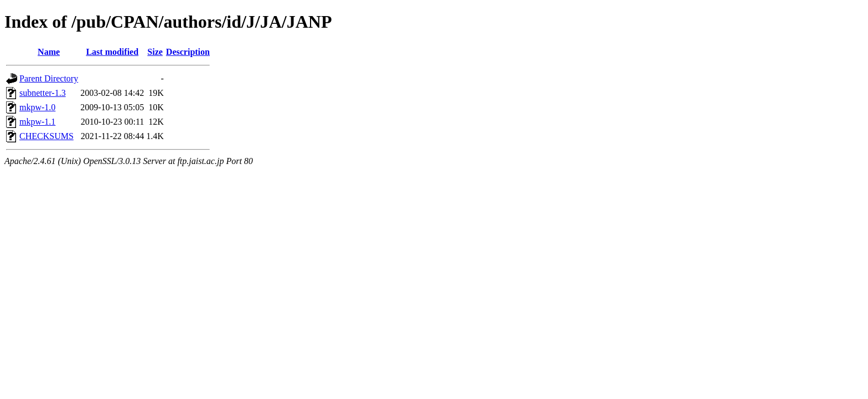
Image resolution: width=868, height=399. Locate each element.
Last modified (112, 52)
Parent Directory (49, 78)
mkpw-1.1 (37, 122)
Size (155, 52)
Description (188, 52)
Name (49, 52)
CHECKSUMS (46, 136)
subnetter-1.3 (43, 93)
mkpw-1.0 (37, 107)
